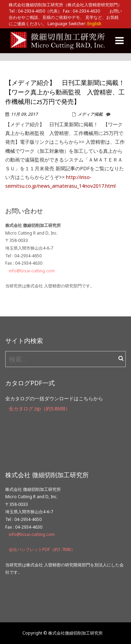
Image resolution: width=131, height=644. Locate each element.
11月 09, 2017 (24, 114)
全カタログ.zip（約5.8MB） (39, 409)
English (94, 23)
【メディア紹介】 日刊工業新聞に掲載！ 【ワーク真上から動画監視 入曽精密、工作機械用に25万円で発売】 (68, 93)
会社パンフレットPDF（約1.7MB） (42, 549)
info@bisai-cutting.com (32, 271)
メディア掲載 (90, 114)
